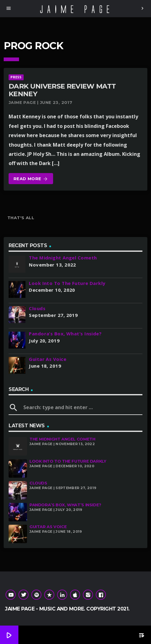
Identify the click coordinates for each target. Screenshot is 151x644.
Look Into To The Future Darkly (68, 461)
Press (16, 77)
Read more (31, 179)
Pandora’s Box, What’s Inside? (65, 505)
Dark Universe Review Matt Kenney (62, 90)
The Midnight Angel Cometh (62, 439)
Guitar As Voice (48, 527)
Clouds (38, 483)
